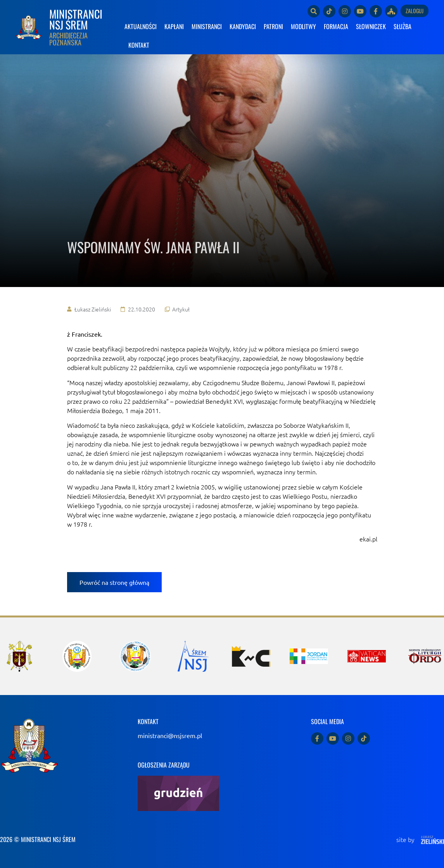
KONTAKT (139, 45)
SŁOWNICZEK (371, 26)
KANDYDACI (243, 26)
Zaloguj (415, 11)
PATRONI (273, 26)
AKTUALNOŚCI (141, 26)
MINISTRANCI (207, 26)
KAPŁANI (174, 26)
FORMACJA (336, 26)
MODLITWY (303, 26)
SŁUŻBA (403, 26)
